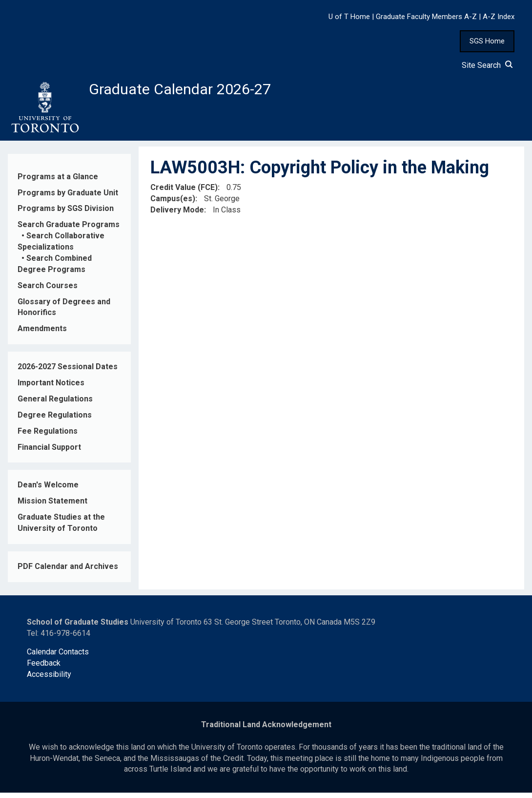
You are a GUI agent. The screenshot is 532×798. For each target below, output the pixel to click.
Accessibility (49, 680)
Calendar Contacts (58, 657)
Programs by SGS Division (66, 214)
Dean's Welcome (48, 490)
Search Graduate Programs (69, 230)
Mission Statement (52, 506)
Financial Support (49, 452)
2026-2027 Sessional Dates (68, 372)
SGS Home (487, 41)
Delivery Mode (177, 215)
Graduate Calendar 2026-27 (196, 91)
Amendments (42, 334)
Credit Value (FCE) (184, 193)
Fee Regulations (48, 436)
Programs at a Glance (58, 181)
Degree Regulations (55, 420)
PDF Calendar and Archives (68, 572)
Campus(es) (173, 204)
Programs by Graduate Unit (68, 198)
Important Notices (51, 388)
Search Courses (48, 290)
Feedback (44, 668)
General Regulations (55, 404)
